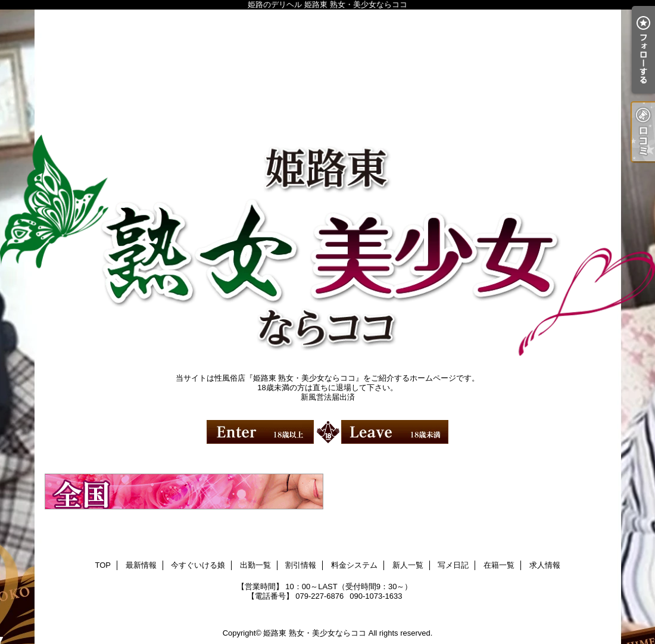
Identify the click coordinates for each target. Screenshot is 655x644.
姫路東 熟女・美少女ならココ (315, 633)
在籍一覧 (499, 565)
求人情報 (545, 565)
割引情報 (301, 565)
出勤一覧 (255, 565)
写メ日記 (453, 565)
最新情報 (141, 565)
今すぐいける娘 (198, 565)
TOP (103, 565)
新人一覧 (408, 565)
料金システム (354, 565)
